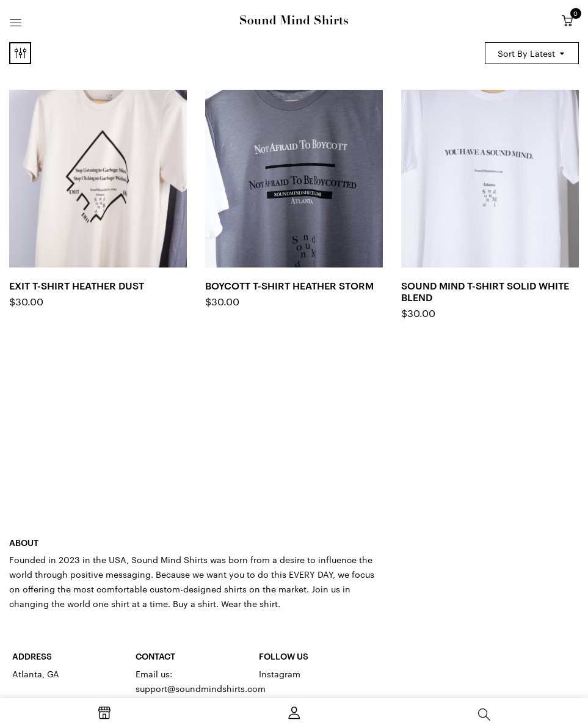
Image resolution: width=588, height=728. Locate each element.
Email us (153, 674)
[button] (567, 21)
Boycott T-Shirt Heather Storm (289, 285)
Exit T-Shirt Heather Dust (77, 285)
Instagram (280, 674)
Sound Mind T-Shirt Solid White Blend (485, 291)
